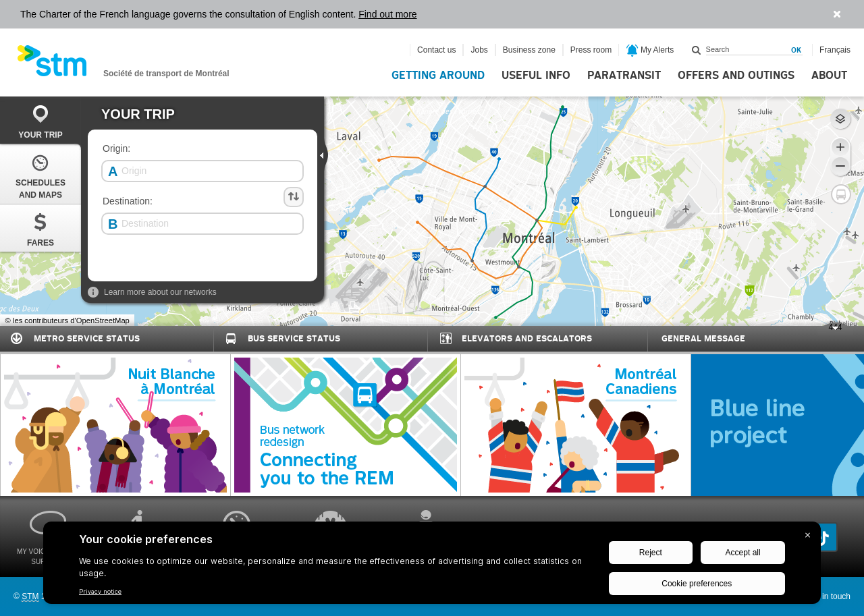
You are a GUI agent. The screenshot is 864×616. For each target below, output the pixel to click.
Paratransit (624, 76)
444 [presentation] (830, 329)
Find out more (387, 14)
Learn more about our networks (152, 292)
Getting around (438, 76)
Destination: (128, 201)
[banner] (123, 65)
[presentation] (325, 155)
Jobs (479, 50)
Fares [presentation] (40, 229)
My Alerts (650, 51)
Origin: (116, 149)
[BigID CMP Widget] (432, 566)
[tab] (40, 120)
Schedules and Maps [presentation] (40, 175)
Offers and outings (736, 76)
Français (835, 50)
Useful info (536, 76)
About (829, 76)
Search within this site (697, 50)
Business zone (529, 50)
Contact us (436, 50)
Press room (591, 50)
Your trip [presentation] (40, 121)
